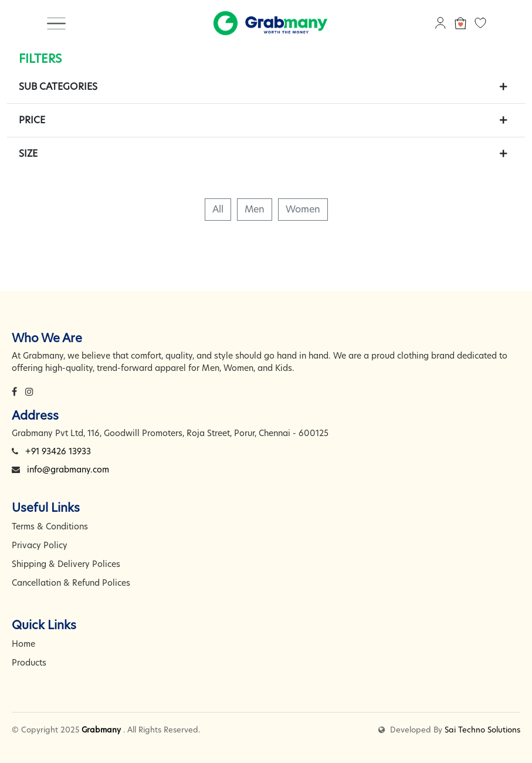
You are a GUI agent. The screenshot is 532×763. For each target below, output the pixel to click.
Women (303, 209)
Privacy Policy (40, 545)
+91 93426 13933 (58, 451)
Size (28, 153)
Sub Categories (58, 87)
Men (255, 209)
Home (23, 644)
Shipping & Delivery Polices (66, 564)
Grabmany (101, 730)
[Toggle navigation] (56, 23)
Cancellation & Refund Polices (71, 583)
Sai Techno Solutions (482, 730)
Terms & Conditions (50, 526)
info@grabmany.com (68, 470)
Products (29, 663)
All (218, 209)
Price (32, 120)
